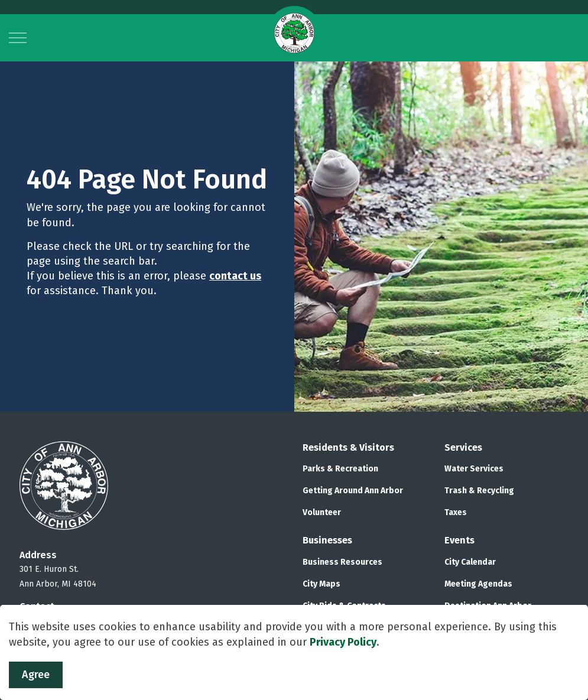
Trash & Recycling (479, 491)
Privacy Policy (343, 642)
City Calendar (470, 562)
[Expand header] (18, 38)
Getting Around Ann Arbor (353, 491)
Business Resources (342, 562)
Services (463, 447)
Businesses (327, 540)
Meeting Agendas (478, 584)
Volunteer (322, 512)
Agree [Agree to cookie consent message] (36, 675)
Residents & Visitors (348, 447)
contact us (235, 276)
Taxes (456, 512)
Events (459, 540)
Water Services (474, 469)
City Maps (321, 584)
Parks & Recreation (340, 469)
